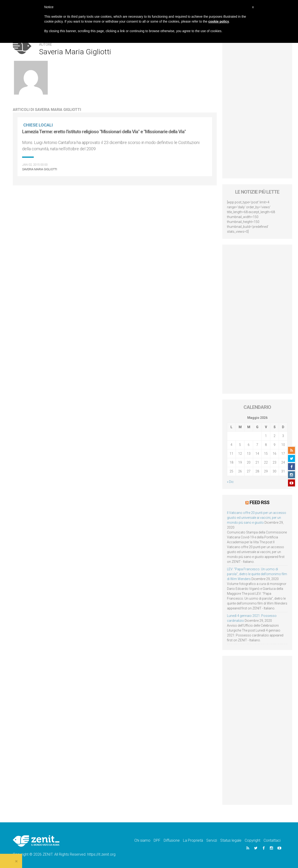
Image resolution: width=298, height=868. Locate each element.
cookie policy (219, 21)
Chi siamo (142, 840)
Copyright (252, 840)
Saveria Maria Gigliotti (40, 169)
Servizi (212, 840)
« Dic (230, 482)
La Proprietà (193, 840)
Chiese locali (38, 125)
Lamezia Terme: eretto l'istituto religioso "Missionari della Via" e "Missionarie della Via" (104, 132)
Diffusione (172, 840)
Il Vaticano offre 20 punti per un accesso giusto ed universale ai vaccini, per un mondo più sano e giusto (257, 518)
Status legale (231, 840)
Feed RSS (259, 502)
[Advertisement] (257, 109)
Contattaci (272, 840)
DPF (157, 840)
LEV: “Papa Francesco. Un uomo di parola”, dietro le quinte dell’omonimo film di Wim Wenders (257, 574)
